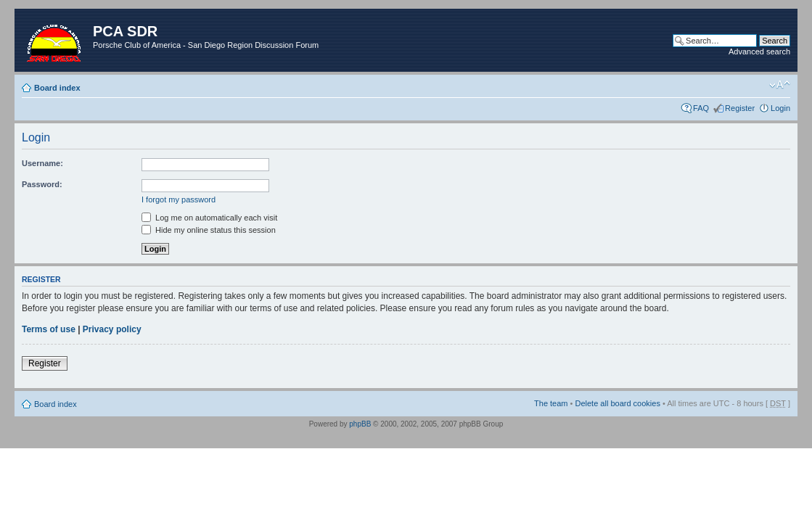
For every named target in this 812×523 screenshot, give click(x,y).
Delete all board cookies (617, 403)
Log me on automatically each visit (209, 218)
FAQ (701, 108)
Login (780, 108)
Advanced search (759, 52)
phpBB (360, 424)
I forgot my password (179, 199)
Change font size (780, 85)
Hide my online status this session (209, 230)
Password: (42, 184)
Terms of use (49, 329)
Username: (42, 163)
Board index (57, 88)
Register (740, 108)
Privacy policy (112, 329)
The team (551, 403)
